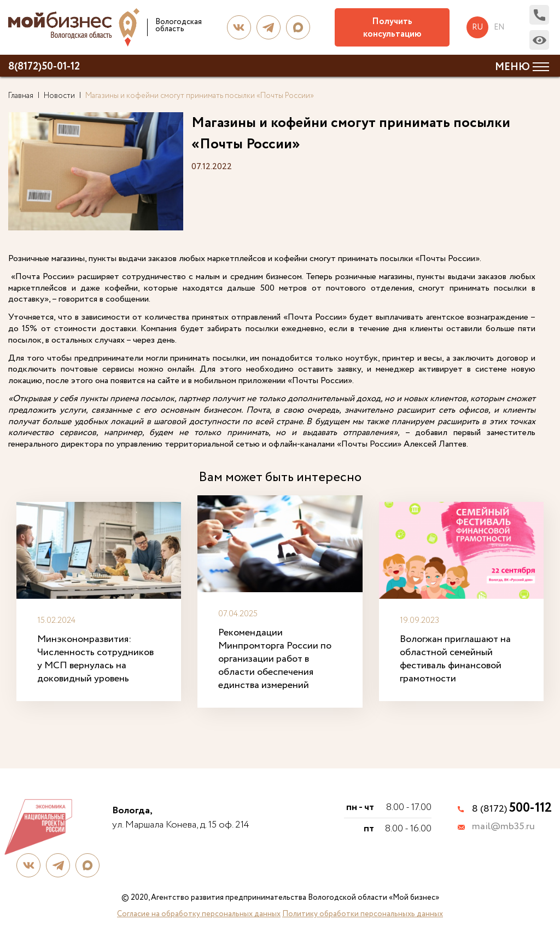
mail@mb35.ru (503, 827)
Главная (21, 96)
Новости (59, 96)
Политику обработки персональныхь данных (363, 914)
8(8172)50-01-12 (44, 67)
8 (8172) (512, 809)
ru (477, 27)
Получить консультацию (392, 28)
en (499, 27)
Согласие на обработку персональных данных (199, 914)
